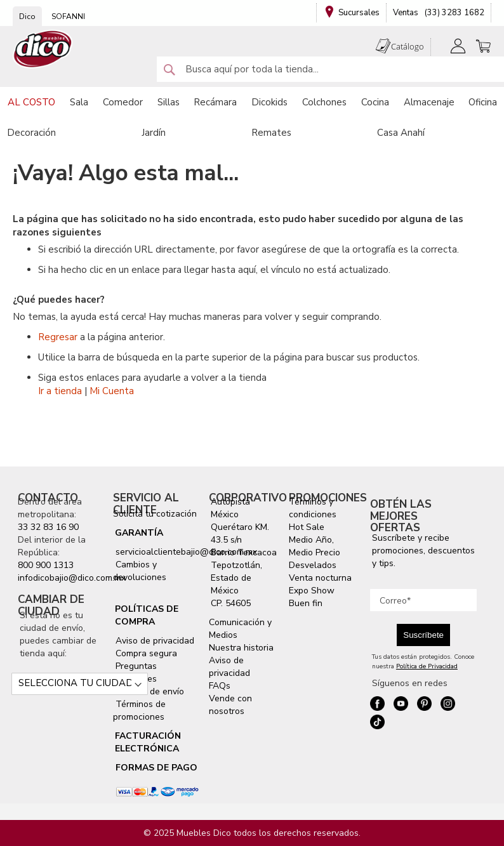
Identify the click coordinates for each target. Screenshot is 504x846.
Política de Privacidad (427, 666)
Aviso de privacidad (154, 641)
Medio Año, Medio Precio (315, 546)
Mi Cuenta (112, 391)
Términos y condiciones (313, 508)
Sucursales (359, 13)
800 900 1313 (46, 565)
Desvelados (313, 565)
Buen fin (306, 603)
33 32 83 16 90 (48, 527)
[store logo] (43, 49)
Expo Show (312, 591)
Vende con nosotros (230, 705)
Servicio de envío (149, 691)
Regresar (58, 337)
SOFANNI (68, 17)
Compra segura (145, 653)
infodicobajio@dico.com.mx (72, 578)
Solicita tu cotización (155, 514)
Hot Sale (307, 527)
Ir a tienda (60, 391)
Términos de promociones (139, 711)
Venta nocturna (320, 578)
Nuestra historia (241, 648)
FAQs (220, 686)
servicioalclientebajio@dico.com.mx (186, 552)
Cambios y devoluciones (140, 571)
